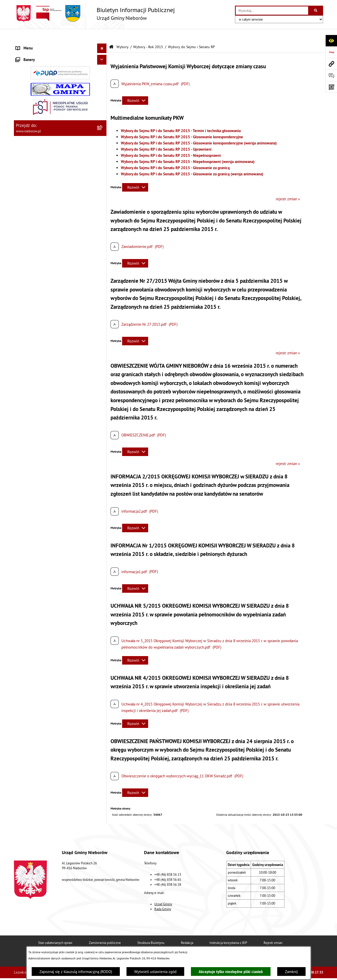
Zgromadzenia (27, 219)
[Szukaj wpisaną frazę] (316, 11)
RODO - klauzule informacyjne (40, 472)
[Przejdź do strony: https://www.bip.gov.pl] (331, 52)
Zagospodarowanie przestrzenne (43, 190)
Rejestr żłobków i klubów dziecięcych (47, 248)
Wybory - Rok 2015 (148, 34)
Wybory (22, 267)
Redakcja (187, 930)
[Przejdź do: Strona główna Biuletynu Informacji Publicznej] (111, 34)
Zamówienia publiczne (105, 930)
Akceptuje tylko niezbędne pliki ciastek (231, 972)
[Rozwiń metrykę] (135, 88)
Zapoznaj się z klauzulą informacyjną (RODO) (76, 972)
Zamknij (291, 972)
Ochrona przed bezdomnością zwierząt (48, 161)
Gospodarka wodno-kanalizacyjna (43, 181)
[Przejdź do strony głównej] (94, 14)
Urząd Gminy (163, 891)
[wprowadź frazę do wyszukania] (272, 11)
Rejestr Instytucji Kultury (36, 239)
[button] (103, 45)
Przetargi (23, 123)
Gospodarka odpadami (34, 171)
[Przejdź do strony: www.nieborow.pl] (331, 64)
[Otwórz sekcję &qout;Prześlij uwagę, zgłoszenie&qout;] (331, 75)
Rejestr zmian (273, 930)
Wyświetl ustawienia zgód (155, 972)
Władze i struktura (31, 45)
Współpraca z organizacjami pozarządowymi (52, 209)
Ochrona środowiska (32, 152)
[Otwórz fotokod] (331, 87)
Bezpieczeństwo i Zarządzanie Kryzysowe (50, 200)
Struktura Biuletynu (151, 930)
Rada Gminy (163, 896)
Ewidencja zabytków (33, 229)
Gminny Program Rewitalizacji (40, 258)
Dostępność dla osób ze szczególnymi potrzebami (47, 485)
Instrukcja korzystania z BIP (228, 930)
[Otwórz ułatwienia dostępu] (331, 41)
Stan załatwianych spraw (55, 930)
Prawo (21, 132)
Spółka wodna (27, 462)
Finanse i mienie (30, 142)
